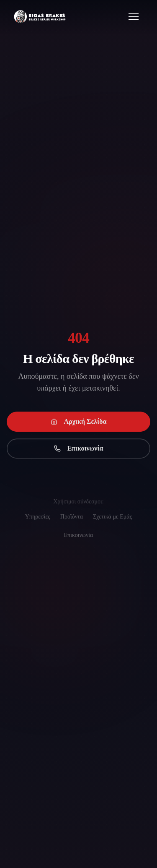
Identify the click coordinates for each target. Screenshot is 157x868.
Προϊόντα (72, 517)
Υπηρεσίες (38, 517)
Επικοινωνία (79, 450)
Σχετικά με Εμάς (112, 517)
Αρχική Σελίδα (79, 423)
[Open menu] (134, 17)
